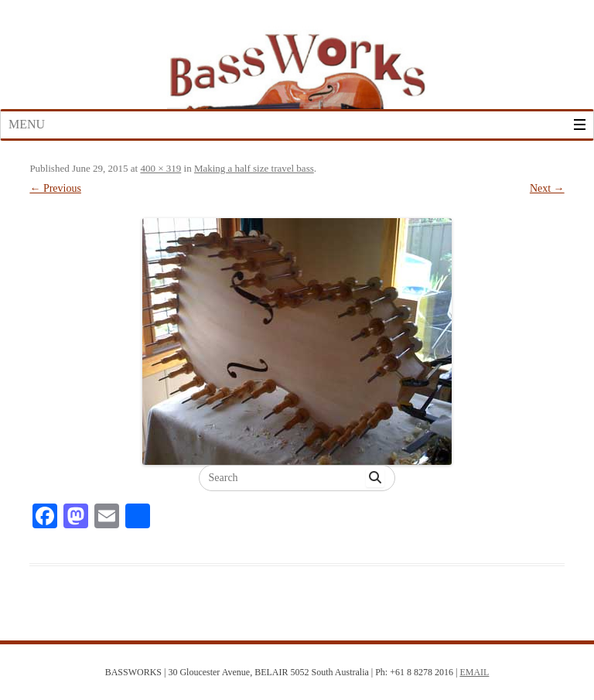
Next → (547, 188)
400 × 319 (160, 168)
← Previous (55, 188)
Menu (27, 124)
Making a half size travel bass (254, 168)
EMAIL (474, 672)
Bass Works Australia (297, 64)
